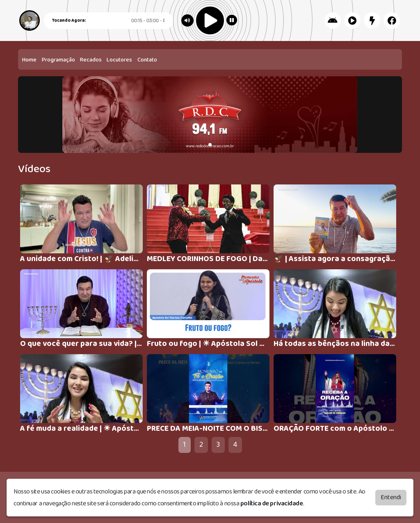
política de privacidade (272, 504)
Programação (58, 60)
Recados (91, 60)
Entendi (391, 497)
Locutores (119, 60)
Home (29, 60)
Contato (147, 60)
